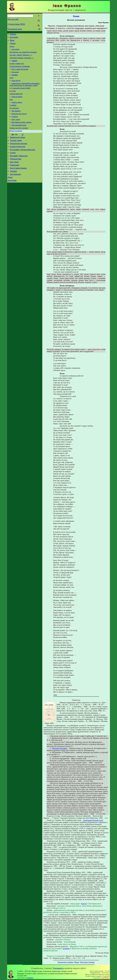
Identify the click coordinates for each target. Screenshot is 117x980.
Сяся (11, 83)
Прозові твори (16, 153)
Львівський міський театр (93, 820)
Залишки (66, 949)
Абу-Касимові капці (19, 136)
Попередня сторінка (65, 962)
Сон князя (15, 51)
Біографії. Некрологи (19, 170)
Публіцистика (16, 173)
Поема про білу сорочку (19, 139)
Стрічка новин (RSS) (16, 24)
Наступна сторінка (87, 962)
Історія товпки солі (17, 67)
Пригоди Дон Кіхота (19, 123)
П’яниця (15, 127)
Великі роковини (16, 142)
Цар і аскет (16, 130)
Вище (77, 962)
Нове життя (16, 86)
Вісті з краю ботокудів (20, 74)
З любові (13, 114)
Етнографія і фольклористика (22, 163)
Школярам (12, 197)
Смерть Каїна (17, 111)
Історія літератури (17, 160)
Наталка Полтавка (60, 748)
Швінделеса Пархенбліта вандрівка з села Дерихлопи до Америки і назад (25, 91)
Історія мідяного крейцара (20, 70)
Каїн (11, 107)
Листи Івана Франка (18, 184)
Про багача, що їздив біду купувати (23, 55)
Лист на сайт (13, 19)
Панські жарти (17, 104)
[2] (23, 146)
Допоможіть (58, 968)
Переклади (15, 180)
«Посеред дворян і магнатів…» (22, 61)
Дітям (10, 194)
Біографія (14, 38)
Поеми (13, 45)
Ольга (12, 48)
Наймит (15, 64)
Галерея (13, 187)
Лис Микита (16, 120)
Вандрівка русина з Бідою (22, 133)
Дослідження (15, 190)
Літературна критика (18, 156)
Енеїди (84, 904)
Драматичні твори (17, 149)
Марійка (15, 80)
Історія (13, 166)
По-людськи (14, 117)
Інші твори (14, 177)
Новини (13, 35)
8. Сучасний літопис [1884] (20, 95)
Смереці (30, 978)
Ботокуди (15, 77)
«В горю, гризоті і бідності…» (21, 58)
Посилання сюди (15, 29)
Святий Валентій (16, 101)
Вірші (12, 41)
